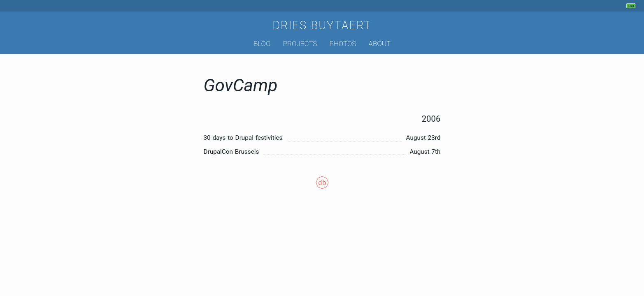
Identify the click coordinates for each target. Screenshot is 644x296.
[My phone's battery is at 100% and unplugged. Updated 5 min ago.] (632, 6)
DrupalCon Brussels (231, 152)
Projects (300, 44)
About (380, 44)
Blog (262, 44)
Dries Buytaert (322, 25)
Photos (343, 44)
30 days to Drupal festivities (243, 138)
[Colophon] (322, 188)
